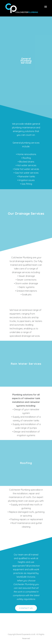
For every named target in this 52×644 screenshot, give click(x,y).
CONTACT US (26, 608)
